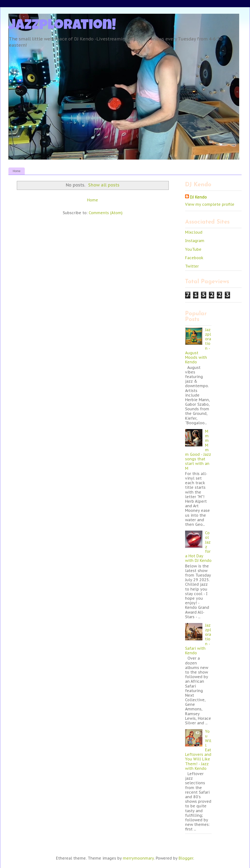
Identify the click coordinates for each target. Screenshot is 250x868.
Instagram (195, 241)
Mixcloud (194, 232)
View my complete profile (210, 204)
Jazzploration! (62, 26)
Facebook (194, 258)
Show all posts (104, 185)
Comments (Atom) (106, 213)
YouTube (193, 249)
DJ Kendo (198, 197)
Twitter (192, 266)
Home (17, 171)
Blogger (186, 858)
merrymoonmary (138, 858)
